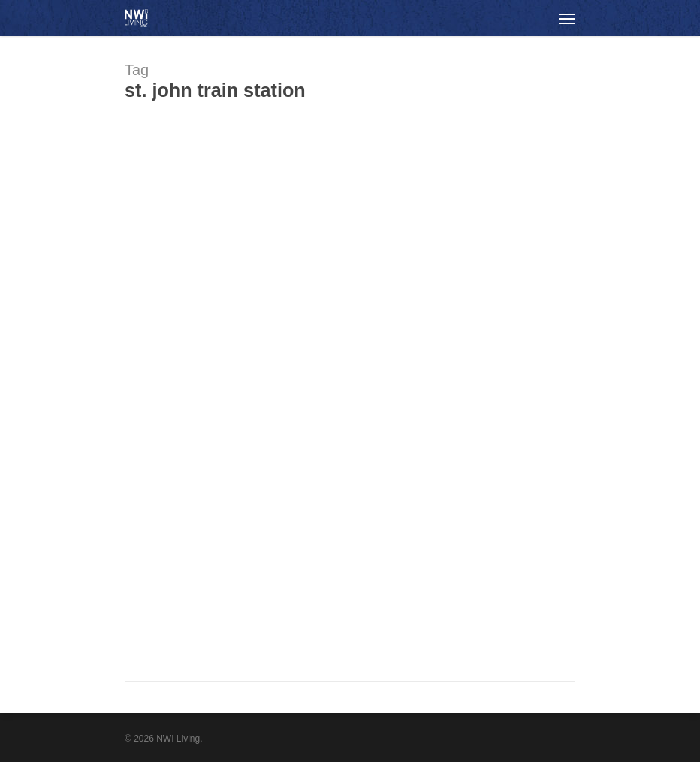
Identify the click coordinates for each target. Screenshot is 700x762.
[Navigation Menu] (567, 18)
